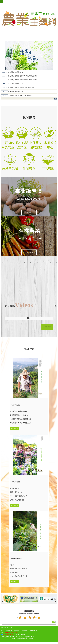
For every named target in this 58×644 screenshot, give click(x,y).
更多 (56, 99)
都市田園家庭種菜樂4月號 (12, 84)
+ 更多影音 (47, 327)
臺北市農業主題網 (29, 19)
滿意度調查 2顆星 (25, 618)
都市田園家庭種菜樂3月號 (12, 92)
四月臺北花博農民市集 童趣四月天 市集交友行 (18, 88)
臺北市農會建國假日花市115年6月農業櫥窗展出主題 (19, 76)
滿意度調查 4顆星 (34, 618)
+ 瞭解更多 (29, 213)
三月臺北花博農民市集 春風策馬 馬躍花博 (16, 96)
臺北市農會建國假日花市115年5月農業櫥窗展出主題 (19, 80)
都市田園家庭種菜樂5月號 (12, 72)
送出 (50, 622)
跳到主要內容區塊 (1, 1)
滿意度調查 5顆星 (39, 618)
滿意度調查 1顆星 (20, 618)
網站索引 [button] (2, 2)
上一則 (2, 602)
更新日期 (3, 628)
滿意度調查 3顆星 (30, 618)
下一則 (56, 602)
